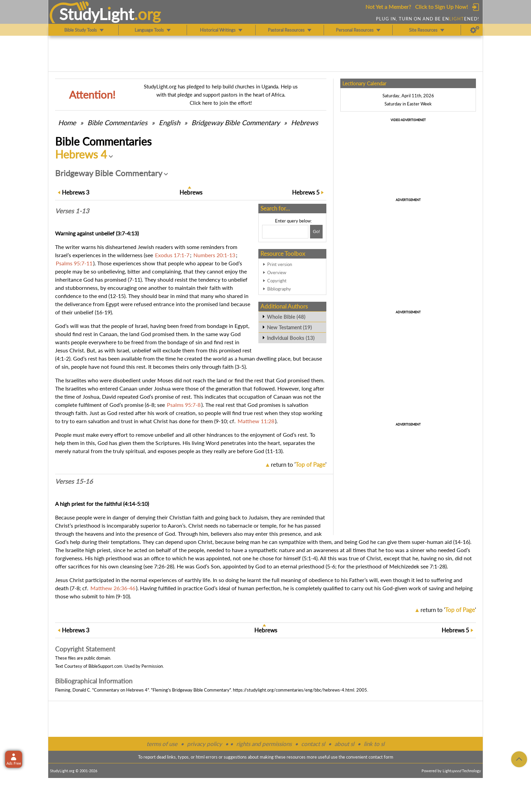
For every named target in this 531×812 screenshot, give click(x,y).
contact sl (313, 744)
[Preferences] (475, 30)
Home (67, 122)
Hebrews (305, 122)
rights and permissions (264, 744)
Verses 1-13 (72, 211)
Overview (277, 272)
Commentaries (117, 122)
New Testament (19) (289, 327)
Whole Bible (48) (286, 317)
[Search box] (285, 232)
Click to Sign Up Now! (441, 7)
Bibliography (279, 289)
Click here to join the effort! (221, 103)
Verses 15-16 (74, 481)
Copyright (277, 281)
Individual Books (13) (291, 338)
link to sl (374, 744)
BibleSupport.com (105, 666)
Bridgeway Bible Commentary (236, 122)
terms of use (162, 744)
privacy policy (204, 744)
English (169, 122)
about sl (344, 744)
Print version (280, 264)
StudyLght (97, 14)
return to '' (299, 465)
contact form (381, 757)
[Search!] (316, 232)
